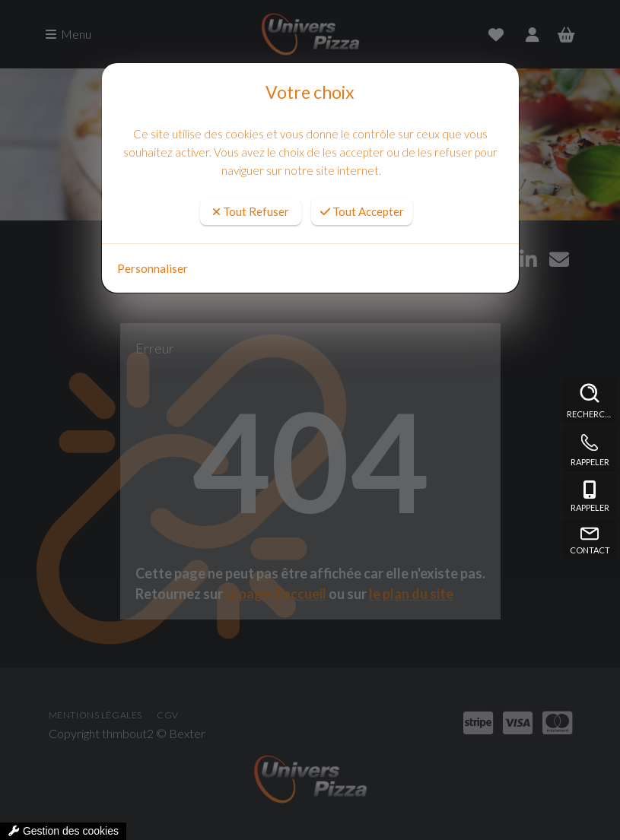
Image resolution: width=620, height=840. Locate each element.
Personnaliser (153, 268)
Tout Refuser (251, 211)
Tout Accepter (362, 211)
